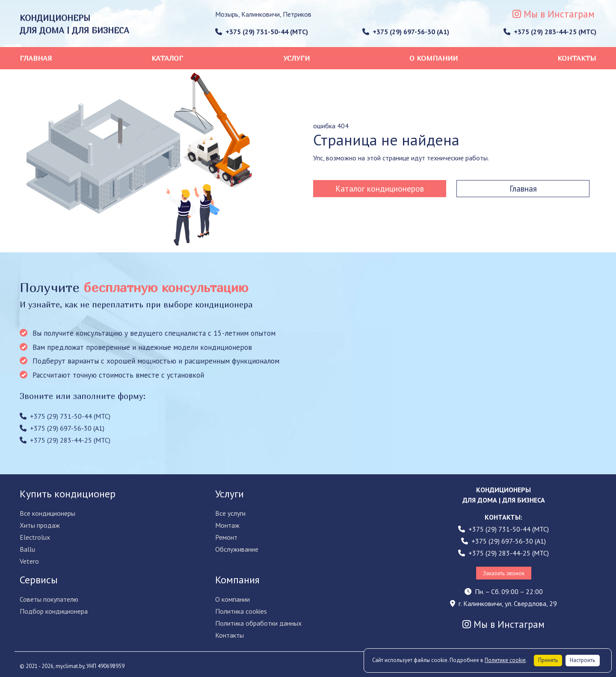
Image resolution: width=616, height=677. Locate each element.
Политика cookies (241, 611)
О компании (434, 58)
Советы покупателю (49, 599)
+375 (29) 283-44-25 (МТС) (550, 32)
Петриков (297, 14)
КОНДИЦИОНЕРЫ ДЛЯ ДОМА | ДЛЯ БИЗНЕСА (74, 24)
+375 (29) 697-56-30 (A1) (406, 32)
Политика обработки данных (258, 623)
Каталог (167, 58)
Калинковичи (261, 14)
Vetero (29, 561)
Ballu (27, 549)
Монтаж (227, 525)
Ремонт (226, 537)
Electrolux (35, 537)
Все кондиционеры (47, 513)
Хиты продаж (40, 525)
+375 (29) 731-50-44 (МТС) (262, 32)
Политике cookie (505, 660)
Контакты (577, 58)
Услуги (296, 58)
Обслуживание (237, 549)
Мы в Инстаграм (554, 14)
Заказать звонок (504, 573)
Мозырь (227, 14)
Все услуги (230, 513)
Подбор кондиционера (54, 611)
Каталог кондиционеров (380, 188)
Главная (36, 58)
